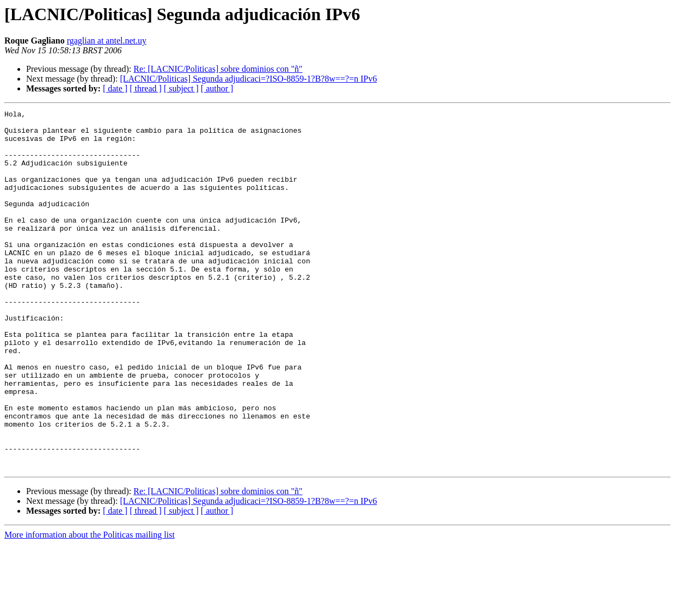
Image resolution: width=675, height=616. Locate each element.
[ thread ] (146, 88)
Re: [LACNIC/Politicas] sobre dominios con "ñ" (218, 69)
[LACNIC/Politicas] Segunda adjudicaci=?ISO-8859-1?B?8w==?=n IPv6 (248, 79)
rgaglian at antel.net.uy (107, 41)
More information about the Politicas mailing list (90, 606)
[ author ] (217, 88)
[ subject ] (181, 88)
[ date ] (115, 88)
